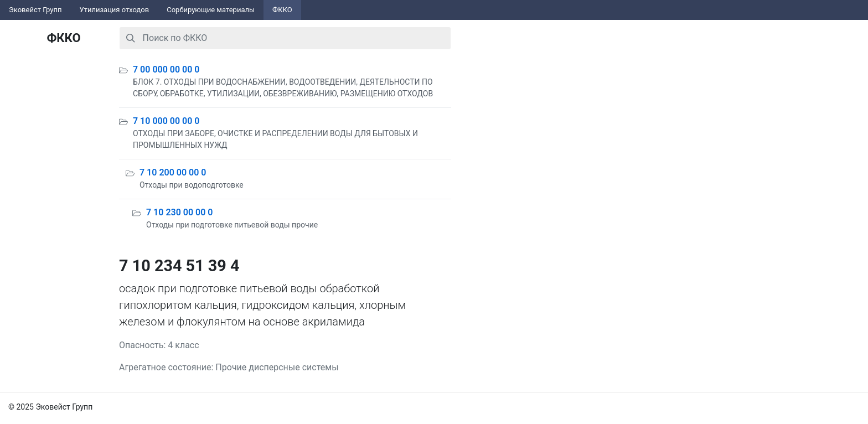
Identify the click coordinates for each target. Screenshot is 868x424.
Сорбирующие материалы (211, 10)
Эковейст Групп (35, 10)
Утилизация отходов (115, 10)
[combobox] (285, 38)
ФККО (282, 10)
